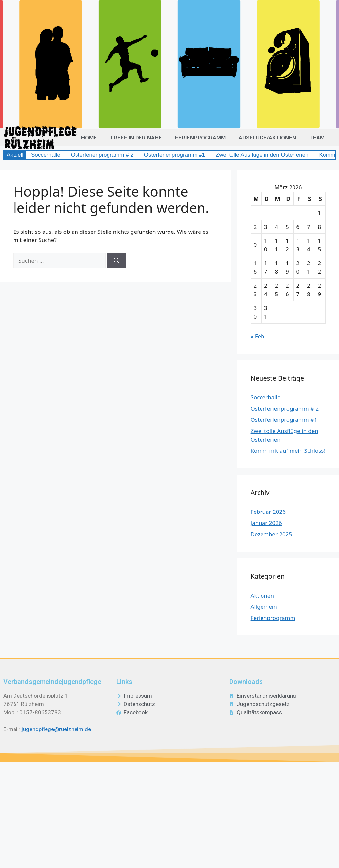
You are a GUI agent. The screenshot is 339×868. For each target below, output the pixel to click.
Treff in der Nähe (136, 138)
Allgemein (264, 607)
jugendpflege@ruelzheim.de (56, 729)
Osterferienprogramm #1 (175, 155)
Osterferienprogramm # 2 (102, 155)
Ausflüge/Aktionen (267, 138)
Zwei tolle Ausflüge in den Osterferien (262, 155)
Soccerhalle (46, 155)
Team (317, 138)
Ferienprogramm (200, 138)
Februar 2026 (268, 512)
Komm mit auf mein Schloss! (288, 451)
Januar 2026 (266, 523)
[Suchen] (117, 261)
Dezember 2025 (271, 534)
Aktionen (262, 595)
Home (89, 138)
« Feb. (258, 336)
